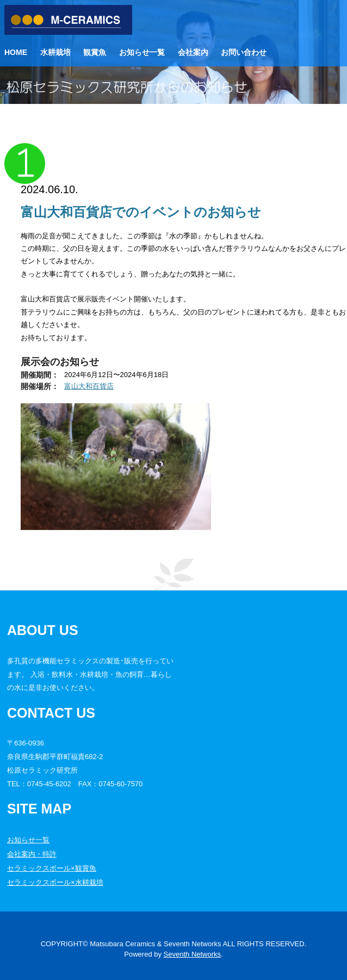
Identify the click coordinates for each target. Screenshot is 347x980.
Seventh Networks (193, 954)
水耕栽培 (55, 52)
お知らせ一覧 (142, 52)
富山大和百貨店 (89, 386)
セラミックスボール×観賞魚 (52, 868)
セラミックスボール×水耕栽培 (55, 882)
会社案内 (193, 52)
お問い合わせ (244, 52)
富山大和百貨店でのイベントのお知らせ (141, 212)
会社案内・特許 (32, 854)
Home (16, 52)
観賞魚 (95, 52)
